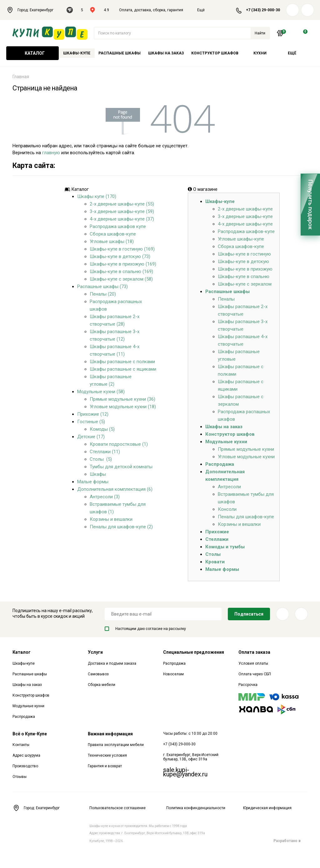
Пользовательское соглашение (117, 808)
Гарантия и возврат (105, 766)
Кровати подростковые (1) (119, 444)
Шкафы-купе (77, 53)
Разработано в (290, 841)
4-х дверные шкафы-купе (245, 224)
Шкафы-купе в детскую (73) (120, 256)
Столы (213, 554)
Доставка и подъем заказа (112, 663)
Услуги (95, 652)
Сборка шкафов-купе (113, 234)
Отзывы (20, 777)
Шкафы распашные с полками (122, 362)
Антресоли (229, 487)
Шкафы (98, 474)
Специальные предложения (194, 652)
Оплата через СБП (255, 674)
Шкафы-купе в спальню (244, 277)
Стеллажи (217, 539)
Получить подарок (310, 205)
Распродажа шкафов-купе (246, 231)
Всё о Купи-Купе (30, 734)
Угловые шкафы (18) (112, 241)
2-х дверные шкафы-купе (245, 209)
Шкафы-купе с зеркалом (245, 284)
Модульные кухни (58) (101, 392)
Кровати (215, 562)
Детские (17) (91, 437)
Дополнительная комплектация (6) (115, 489)
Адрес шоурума (26, 755)
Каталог (32, 53)
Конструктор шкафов (215, 53)
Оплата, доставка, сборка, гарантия (151, 10)
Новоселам (173, 674)
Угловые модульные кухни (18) (123, 407)
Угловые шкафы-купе (241, 239)
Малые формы (93, 482)
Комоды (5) (102, 429)
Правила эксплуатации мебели (116, 745)
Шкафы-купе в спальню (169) (121, 272)
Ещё (205, 10)
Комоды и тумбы (225, 547)
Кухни (260, 53)
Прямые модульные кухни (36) (122, 399)
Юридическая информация (267, 808)
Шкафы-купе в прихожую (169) (123, 264)
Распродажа (220, 464)
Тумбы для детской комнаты (121, 467)
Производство (25, 766)
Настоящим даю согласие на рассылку (145, 629)
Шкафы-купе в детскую (243, 261)
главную (51, 153)
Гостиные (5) (91, 422)
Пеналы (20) (103, 294)
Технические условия (107, 755)
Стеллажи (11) (105, 452)
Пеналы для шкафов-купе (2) (121, 527)
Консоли (227, 509)
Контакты (21, 745)
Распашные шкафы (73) (102, 287)
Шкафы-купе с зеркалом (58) (121, 279)
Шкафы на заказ (166, 53)
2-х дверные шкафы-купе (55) (122, 204)
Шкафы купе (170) (97, 196)
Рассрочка (248, 685)
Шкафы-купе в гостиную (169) (122, 249)
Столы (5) (101, 459)
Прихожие (217, 532)
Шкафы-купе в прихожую (245, 269)
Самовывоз (98, 674)
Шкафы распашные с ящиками (123, 369)
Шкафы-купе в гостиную (244, 254)
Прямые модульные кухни (246, 449)
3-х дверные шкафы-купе (245, 216)
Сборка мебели (102, 685)
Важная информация (110, 734)
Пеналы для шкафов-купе (246, 517)
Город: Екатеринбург (33, 10)
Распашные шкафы (120, 53)
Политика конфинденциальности (196, 808)
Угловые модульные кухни (246, 457)
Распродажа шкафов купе (118, 226)
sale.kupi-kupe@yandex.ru (185, 772)
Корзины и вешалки (111, 519)
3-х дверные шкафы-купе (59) (122, 211)
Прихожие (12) (93, 414)
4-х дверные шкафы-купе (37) (122, 219)
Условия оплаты (253, 663)
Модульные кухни (226, 442)
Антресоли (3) (105, 497)
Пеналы (226, 299)
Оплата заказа (254, 652)
